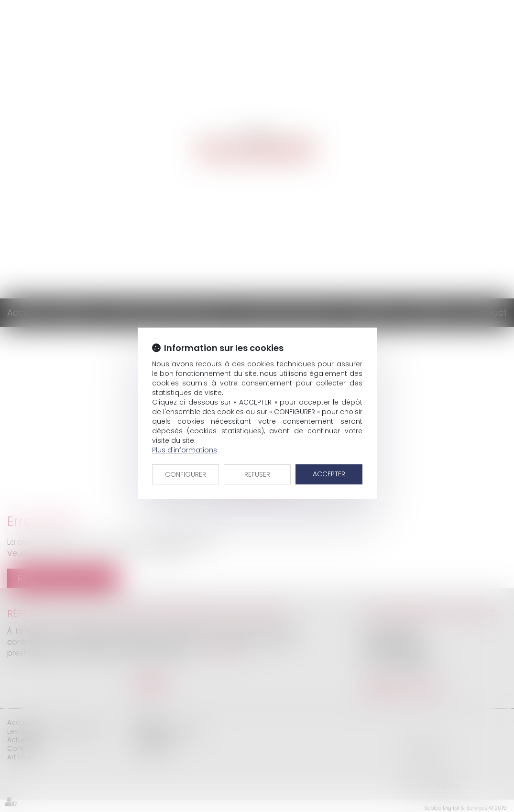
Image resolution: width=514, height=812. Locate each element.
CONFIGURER (186, 474)
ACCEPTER (329, 474)
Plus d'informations (185, 450)
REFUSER (257, 474)
